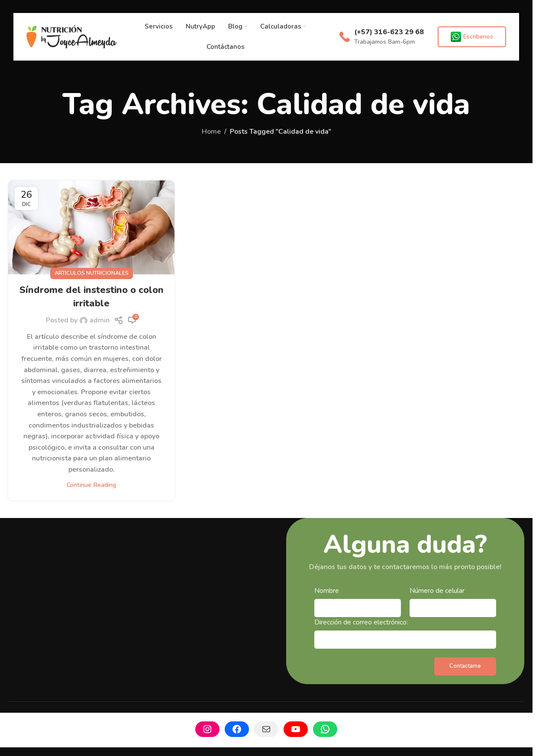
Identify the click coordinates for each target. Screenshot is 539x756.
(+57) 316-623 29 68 (389, 32)
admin (100, 320)
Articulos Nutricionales (92, 273)
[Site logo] (71, 36)
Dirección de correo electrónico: (361, 622)
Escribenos (472, 37)
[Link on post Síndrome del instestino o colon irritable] (91, 227)
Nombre (327, 591)
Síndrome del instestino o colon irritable (92, 297)
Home (211, 132)
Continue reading (91, 485)
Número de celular (437, 591)
